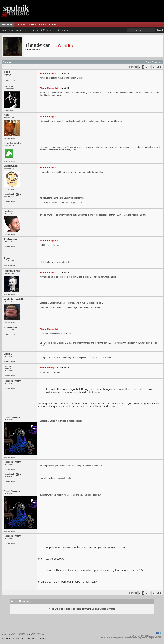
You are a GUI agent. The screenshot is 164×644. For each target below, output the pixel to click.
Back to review (34, 49)
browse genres (15, 30)
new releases (31, 30)
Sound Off (64, 73)
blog (53, 25)
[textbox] (141, 30)
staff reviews (46, 30)
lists (43, 25)
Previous (133, 67)
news (32, 25)
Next (159, 67)
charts (21, 25)
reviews (7, 25)
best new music (62, 30)
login (3, 30)
